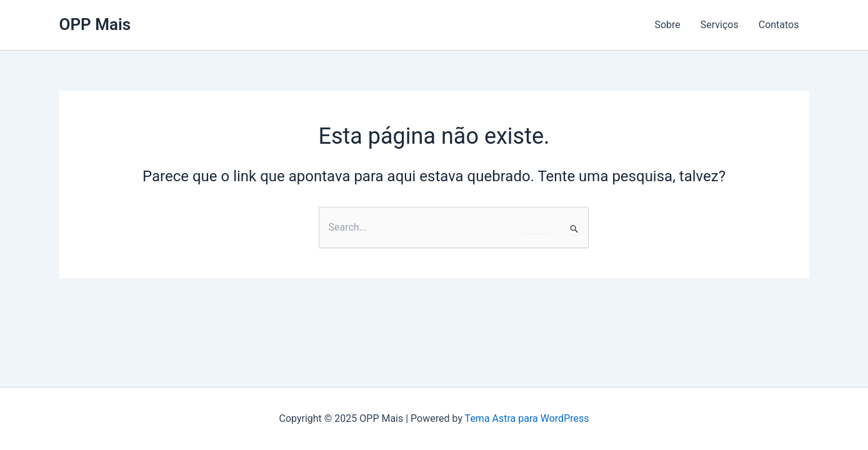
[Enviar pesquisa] (575, 229)
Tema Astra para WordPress (527, 418)
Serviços (720, 25)
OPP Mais (95, 24)
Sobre (667, 25)
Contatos (779, 25)
